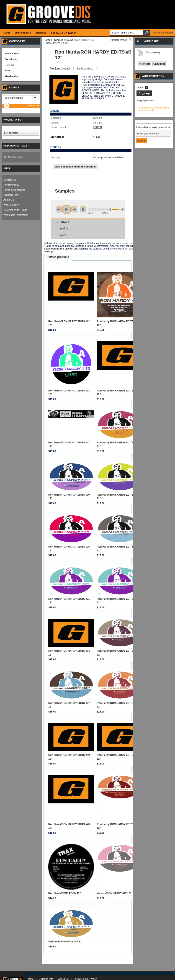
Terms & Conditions (14, 190)
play (67, 209)
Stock (8, 70)
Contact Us (10, 180)
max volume (123, 209)
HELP (7, 168)
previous (59, 209)
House (69, 40)
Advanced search (163, 33)
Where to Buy (11, 205)
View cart (144, 64)
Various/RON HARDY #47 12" (66, 941)
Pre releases (11, 59)
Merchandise (12, 76)
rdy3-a (65, 222)
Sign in (142, 87)
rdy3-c (64, 235)
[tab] (58, 257)
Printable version (118, 40)
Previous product (57, 69)
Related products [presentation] (58, 257)
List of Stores (11, 133)
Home (47, 40)
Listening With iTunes (15, 210)
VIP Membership (13, 157)
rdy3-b (64, 229)
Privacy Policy (11, 185)
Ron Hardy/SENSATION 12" (65, 893)
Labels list (33, 105)
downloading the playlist (59, 249)
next (74, 209)
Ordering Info (11, 195)
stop (83, 209)
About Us (9, 200)
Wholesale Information (16, 215)
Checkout (159, 64)
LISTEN (97, 127)
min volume (111, 209)
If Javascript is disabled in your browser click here (154, 109)
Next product (87, 69)
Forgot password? (147, 100)
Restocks (9, 65)
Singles (59, 40)
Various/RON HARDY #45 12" (114, 893)
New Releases (12, 53)
